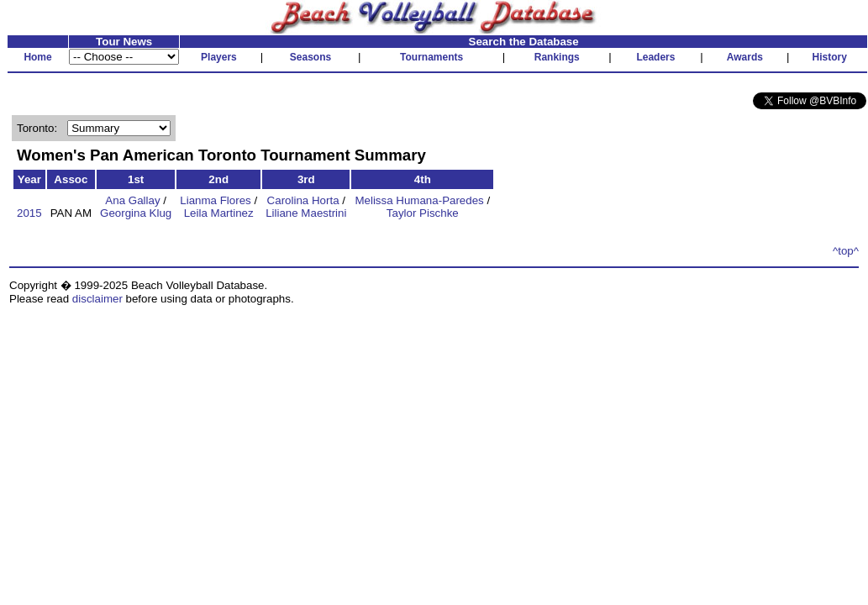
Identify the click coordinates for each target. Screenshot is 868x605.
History (830, 57)
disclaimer (97, 299)
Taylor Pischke (423, 213)
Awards (745, 57)
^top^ (846, 251)
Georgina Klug (136, 213)
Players (219, 57)
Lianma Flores (215, 200)
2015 (29, 213)
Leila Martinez (219, 213)
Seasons (310, 57)
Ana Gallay (132, 200)
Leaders (655, 57)
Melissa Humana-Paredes (419, 200)
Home (37, 57)
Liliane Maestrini (306, 213)
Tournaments (431, 57)
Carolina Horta (303, 200)
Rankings (557, 57)
